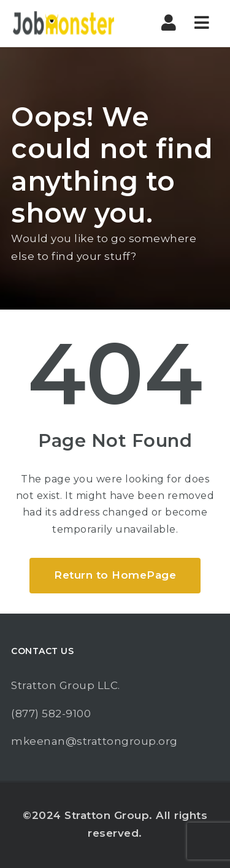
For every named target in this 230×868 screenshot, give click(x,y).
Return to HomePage (115, 575)
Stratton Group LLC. (66, 685)
